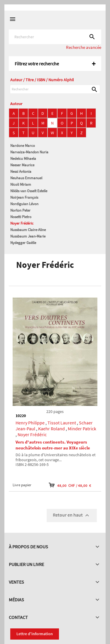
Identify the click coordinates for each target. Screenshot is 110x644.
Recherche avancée (84, 47)
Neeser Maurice (22, 165)
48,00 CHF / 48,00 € (70, 485)
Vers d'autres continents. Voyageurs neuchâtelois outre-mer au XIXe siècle (53, 445)
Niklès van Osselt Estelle (29, 191)
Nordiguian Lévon (24, 204)
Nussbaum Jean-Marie (28, 236)
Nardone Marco (23, 146)
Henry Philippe (30, 423)
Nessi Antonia (21, 171)
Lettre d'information (35, 634)
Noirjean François (24, 197)
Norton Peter (20, 210)
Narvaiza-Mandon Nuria (29, 152)
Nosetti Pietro (21, 217)
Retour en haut (72, 515)
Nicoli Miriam (21, 184)
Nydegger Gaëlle (23, 243)
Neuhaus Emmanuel (26, 178)
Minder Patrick (82, 429)
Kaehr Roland (51, 429)
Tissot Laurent (62, 423)
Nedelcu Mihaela (23, 158)
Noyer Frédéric (22, 223)
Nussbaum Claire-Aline (28, 230)
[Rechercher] (55, 37)
